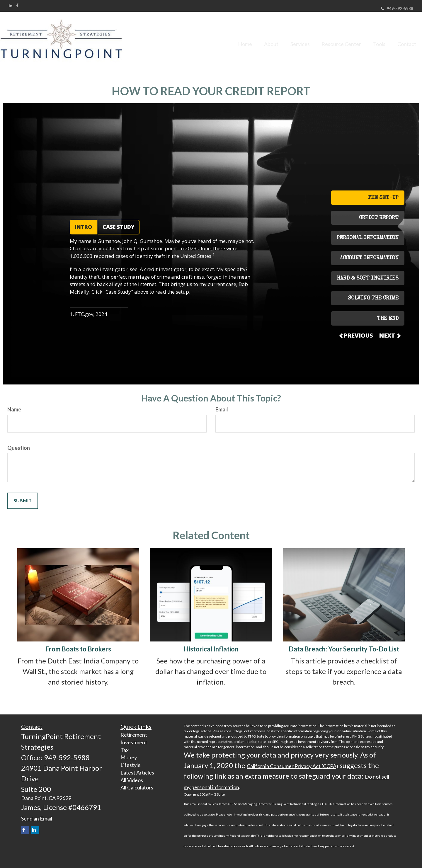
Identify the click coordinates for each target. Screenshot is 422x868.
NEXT (389, 335)
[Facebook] (17, 6)
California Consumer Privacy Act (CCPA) (292, 766)
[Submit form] (23, 501)
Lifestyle (131, 765)
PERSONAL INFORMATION (368, 238)
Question (19, 448)
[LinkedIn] (11, 6)
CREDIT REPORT (379, 218)
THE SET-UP (383, 198)
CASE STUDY (119, 227)
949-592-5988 (397, 8)
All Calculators (137, 787)
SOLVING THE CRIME (373, 298)
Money (129, 757)
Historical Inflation (211, 649)
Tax (125, 750)
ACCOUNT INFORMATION (369, 258)
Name (14, 409)
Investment (134, 742)
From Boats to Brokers (78, 649)
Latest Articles (137, 772)
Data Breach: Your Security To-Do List (344, 649)
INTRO (83, 227)
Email (222, 409)
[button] (259, 44)
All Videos (132, 780)
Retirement (134, 735)
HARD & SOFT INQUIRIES (368, 278)
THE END (388, 319)
